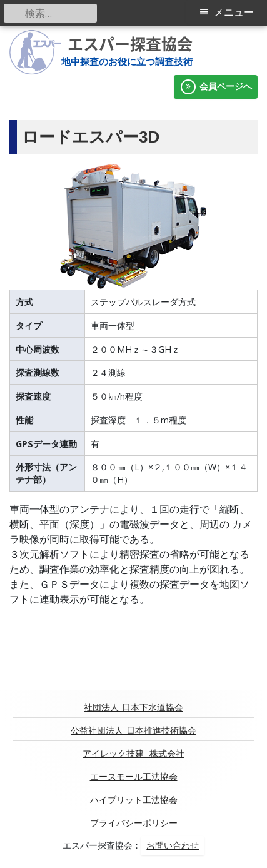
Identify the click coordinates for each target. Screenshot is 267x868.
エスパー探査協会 (130, 44)
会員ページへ (216, 87)
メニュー (234, 12)
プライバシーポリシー (134, 823)
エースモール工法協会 (134, 777)
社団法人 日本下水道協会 (133, 707)
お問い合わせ (173, 845)
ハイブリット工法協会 (134, 800)
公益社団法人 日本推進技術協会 (133, 730)
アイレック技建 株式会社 (133, 754)
